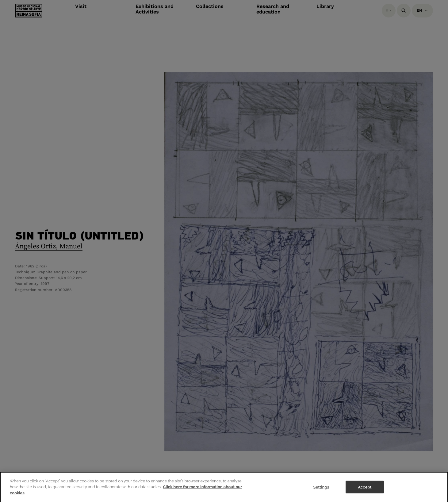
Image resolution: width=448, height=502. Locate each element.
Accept (365, 491)
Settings (321, 491)
